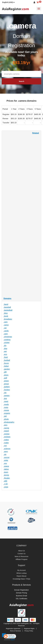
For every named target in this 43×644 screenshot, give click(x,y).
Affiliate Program (21, 559)
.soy (5, 463)
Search (21, 81)
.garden (7, 369)
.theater (7, 478)
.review (6, 434)
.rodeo (6, 440)
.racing (6, 428)
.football (7, 360)
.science (7, 449)
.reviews (7, 437)
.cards (6, 331)
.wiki (5, 481)
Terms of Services (15, 631)
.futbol (6, 366)
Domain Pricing (21, 593)
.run (5, 446)
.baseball (7, 307)
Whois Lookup (21, 573)
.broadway (8, 319)
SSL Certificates (22, 599)
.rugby (6, 443)
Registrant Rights (29, 629)
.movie (6, 410)
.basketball (8, 310)
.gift (5, 372)
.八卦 (6, 484)
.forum (6, 363)
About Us (22, 551)
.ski (5, 454)
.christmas (8, 337)
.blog (6, 313)
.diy (5, 346)
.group (6, 384)
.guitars (7, 387)
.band (6, 304)
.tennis (6, 475)
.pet (5, 416)
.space (6, 466)
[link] (9, 637)
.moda (6, 404)
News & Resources (21, 556)
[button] (8, 2)
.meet (6, 401)
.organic (7, 413)
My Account (21, 570)
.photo (6, 419)
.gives (6, 375)
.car (5, 328)
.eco (5, 354)
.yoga (6, 487)
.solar (6, 460)
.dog (5, 349)
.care (6, 334)
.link (5, 399)
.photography (9, 422)
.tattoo (6, 469)
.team (6, 472)
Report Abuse (21, 576)
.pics (5, 425)
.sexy (6, 451)
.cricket (6, 343)
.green (6, 381)
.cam (6, 322)
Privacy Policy (29, 631)
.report (6, 431)
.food (6, 357)
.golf (5, 378)
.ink (5, 393)
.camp (6, 325)
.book (6, 316)
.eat (5, 351)
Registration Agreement (13, 629)
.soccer (7, 457)
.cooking (7, 340)
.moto (6, 407)
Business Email (22, 596)
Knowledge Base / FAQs (22, 579)
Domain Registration (21, 590)
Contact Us (21, 554)
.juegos (7, 396)
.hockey (7, 390)
